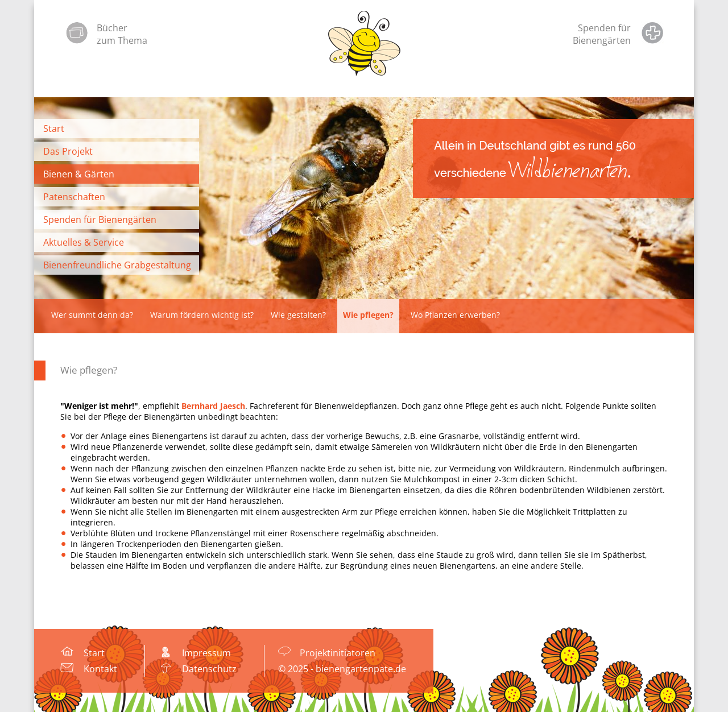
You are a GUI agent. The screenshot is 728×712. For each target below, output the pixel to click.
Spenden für (604, 28)
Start (54, 129)
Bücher (112, 28)
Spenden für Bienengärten (100, 220)
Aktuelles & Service (84, 242)
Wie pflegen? (89, 370)
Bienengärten (602, 40)
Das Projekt (68, 151)
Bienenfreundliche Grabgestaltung (117, 265)
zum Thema (122, 40)
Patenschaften (74, 197)
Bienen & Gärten (79, 174)
